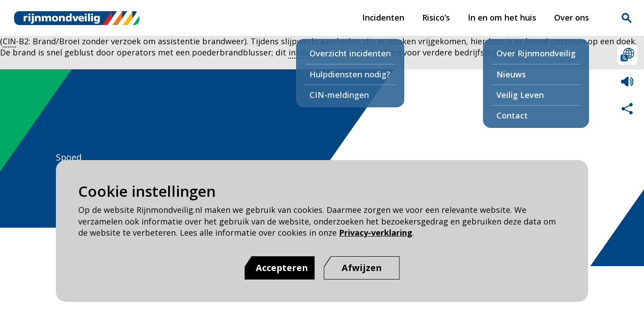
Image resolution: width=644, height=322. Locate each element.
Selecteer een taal (627, 55)
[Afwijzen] (362, 268)
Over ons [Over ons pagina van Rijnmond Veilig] (572, 17)
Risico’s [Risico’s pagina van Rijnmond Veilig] (436, 17)
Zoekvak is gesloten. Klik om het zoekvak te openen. (627, 18)
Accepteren (282, 268)
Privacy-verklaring (376, 233)
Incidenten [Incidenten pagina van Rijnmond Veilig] (383, 17)
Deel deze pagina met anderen (627, 108)
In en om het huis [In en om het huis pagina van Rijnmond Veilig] (502, 17)
